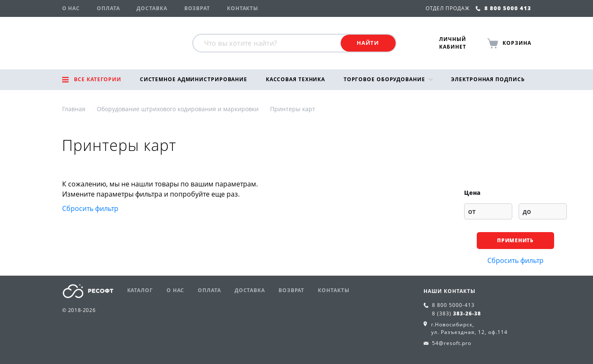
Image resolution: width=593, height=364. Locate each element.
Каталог (140, 290)
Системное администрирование (194, 79)
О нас (71, 8)
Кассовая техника (295, 79)
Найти (368, 43)
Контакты (243, 8)
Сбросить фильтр (90, 208)
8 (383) (456, 313)
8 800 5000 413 (503, 8)
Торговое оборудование (384, 79)
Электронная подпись (488, 79)
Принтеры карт (293, 109)
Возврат (197, 8)
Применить (515, 240)
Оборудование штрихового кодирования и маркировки (178, 109)
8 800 (453, 305)
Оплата (108, 8)
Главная (74, 109)
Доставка (152, 8)
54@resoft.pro (452, 343)
